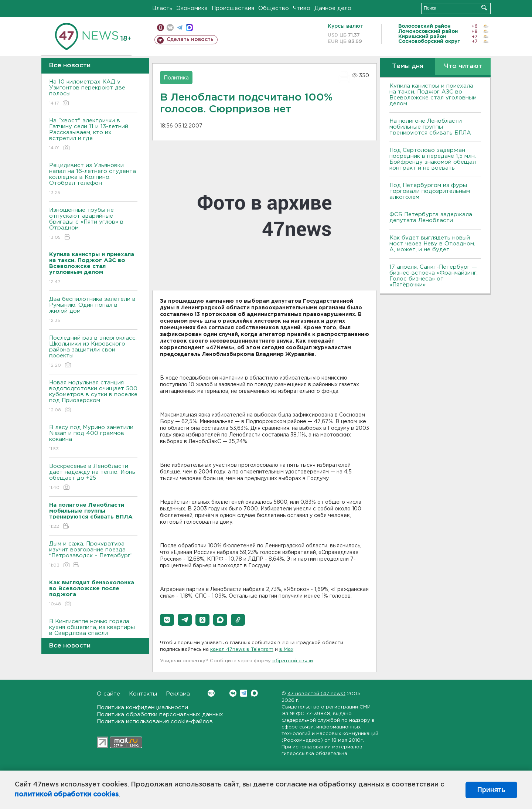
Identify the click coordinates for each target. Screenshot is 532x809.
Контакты (143, 694)
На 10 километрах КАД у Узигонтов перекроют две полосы (93, 93)
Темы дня (408, 66)
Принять (491, 790)
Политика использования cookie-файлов (155, 722)
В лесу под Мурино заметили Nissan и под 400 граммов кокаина (93, 439)
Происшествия (233, 8)
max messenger (189, 28)
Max (254, 693)
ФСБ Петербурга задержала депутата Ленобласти (431, 217)
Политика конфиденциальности (142, 708)
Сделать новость (190, 40)
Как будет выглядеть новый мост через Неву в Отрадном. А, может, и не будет (432, 244)
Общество (274, 8)
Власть (162, 8)
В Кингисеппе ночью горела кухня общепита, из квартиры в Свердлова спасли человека (93, 635)
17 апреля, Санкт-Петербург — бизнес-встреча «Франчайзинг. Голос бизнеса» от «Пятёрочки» (434, 276)
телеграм (180, 28)
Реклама (178, 694)
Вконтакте (211, 693)
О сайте (108, 694)
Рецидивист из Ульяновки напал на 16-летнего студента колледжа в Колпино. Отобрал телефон (93, 179)
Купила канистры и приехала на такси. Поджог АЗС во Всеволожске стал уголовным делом (433, 95)
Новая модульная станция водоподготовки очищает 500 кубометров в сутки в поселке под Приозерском (93, 397)
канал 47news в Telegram (242, 650)
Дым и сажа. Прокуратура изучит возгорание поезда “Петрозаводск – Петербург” (93, 555)
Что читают (463, 66)
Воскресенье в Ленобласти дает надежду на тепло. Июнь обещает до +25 (93, 477)
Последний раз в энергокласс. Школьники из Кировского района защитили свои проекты (93, 352)
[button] (167, 620)
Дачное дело (333, 8)
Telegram (244, 693)
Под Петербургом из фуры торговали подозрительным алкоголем (430, 191)
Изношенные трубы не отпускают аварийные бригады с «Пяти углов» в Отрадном (93, 224)
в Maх (286, 650)
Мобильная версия (161, 28)
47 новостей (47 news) (316, 694)
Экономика (192, 8)
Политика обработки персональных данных (160, 715)
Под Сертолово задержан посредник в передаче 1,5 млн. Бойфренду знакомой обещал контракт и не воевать (433, 159)
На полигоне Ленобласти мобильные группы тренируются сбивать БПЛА (430, 127)
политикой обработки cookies (67, 795)
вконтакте (170, 28)
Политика (176, 78)
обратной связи (293, 661)
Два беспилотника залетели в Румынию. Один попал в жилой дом (93, 310)
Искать (484, 8)
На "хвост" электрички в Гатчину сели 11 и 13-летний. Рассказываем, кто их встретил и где (93, 135)
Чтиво (302, 8)
